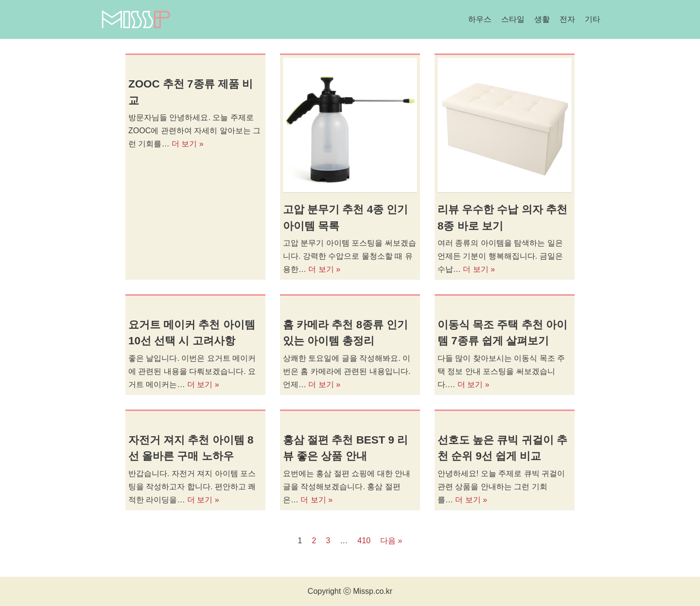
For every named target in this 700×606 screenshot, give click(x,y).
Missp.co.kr (373, 591)
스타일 (513, 19)
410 (364, 541)
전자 (567, 19)
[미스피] (136, 19)
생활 (542, 19)
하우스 (480, 19)
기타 (593, 19)
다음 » (391, 541)
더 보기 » (188, 144)
